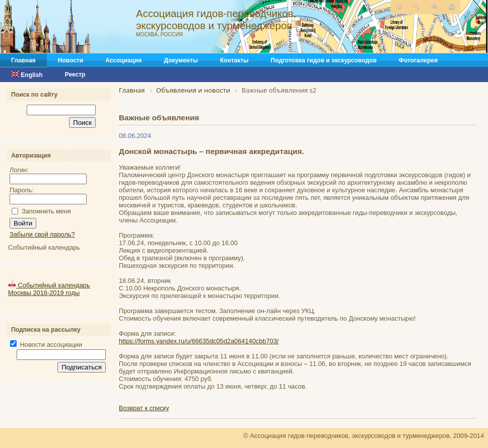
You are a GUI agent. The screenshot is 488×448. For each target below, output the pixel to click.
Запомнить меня (46, 211)
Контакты (234, 60)
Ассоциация (123, 60)
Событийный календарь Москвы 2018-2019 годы (49, 289)
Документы (181, 60)
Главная (23, 60)
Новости (71, 60)
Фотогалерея (418, 60)
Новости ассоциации (46, 345)
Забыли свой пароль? (42, 234)
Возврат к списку (144, 408)
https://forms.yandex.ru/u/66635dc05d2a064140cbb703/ (199, 341)
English (27, 75)
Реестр (75, 74)
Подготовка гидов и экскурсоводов (324, 60)
